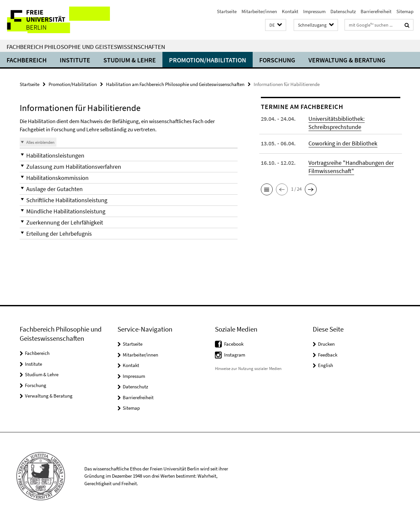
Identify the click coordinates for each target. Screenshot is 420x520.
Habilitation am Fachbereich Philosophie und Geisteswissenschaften (175, 84)
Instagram (235, 355)
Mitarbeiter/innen (259, 11)
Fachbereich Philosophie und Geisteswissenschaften (86, 47)
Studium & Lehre (130, 60)
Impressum (314, 11)
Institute (75, 60)
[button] (276, 25)
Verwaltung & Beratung (347, 60)
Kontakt (290, 11)
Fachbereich (27, 60)
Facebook (234, 344)
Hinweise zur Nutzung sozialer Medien (248, 368)
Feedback (328, 355)
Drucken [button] (326, 344)
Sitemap (405, 11)
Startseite (227, 11)
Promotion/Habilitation (208, 60)
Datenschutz (343, 11)
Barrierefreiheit (376, 11)
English (325, 365)
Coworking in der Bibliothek (343, 143)
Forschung (277, 60)
